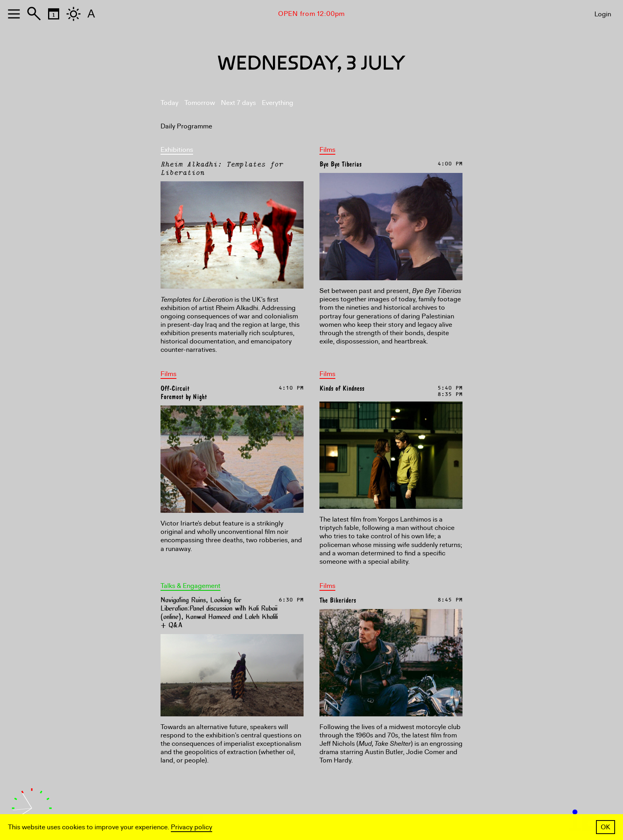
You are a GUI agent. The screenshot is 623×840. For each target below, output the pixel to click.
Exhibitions (177, 150)
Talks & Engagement (191, 586)
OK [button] (606, 827)
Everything (278, 103)
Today (169, 103)
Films (327, 150)
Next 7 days (238, 103)
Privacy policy (192, 827)
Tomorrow (200, 103)
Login (603, 14)
